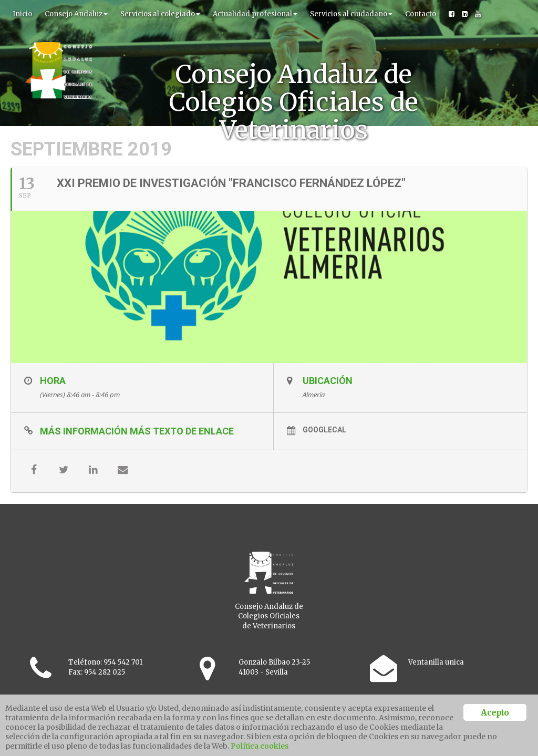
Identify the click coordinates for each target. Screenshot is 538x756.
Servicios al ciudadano (351, 14)
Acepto (495, 712)
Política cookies (260, 746)
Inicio (22, 14)
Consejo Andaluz (76, 14)
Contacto (421, 14)
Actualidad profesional (255, 14)
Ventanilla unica (436, 690)
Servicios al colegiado (160, 14)
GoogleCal (320, 457)
